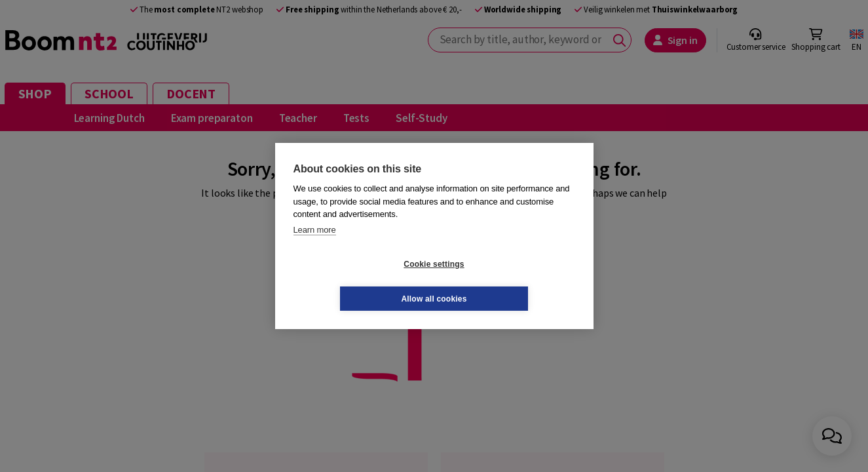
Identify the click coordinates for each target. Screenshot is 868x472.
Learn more (315, 247)
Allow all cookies (512, 281)
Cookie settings (356, 281)
